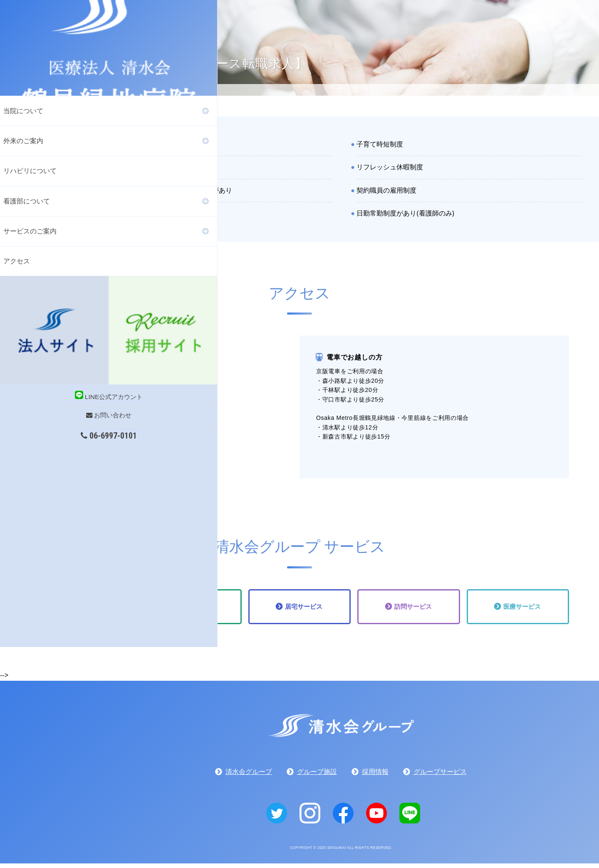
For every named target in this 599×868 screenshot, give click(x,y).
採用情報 (375, 776)
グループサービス (440, 776)
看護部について (27, 204)
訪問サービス (413, 609)
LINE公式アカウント (42, 333)
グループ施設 (317, 776)
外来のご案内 (23, 142)
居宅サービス (304, 609)
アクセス (17, 265)
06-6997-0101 (42, 373)
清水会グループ (249, 776)
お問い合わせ (42, 353)
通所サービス (195, 609)
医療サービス (522, 609)
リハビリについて (30, 173)
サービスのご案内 (30, 235)
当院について (23, 112)
